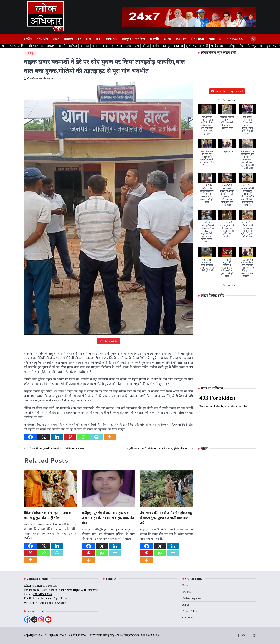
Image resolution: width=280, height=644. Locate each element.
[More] (110, 437)
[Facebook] (31, 437)
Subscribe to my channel (227, 91)
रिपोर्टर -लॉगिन (17, 46)
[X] (44, 437)
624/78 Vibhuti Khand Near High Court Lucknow (69, 590)
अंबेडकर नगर (36, 46)
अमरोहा (51, 46)
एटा (137, 46)
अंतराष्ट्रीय (42, 39)
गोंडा (241, 46)
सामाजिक (112, 39)
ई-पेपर (168, 39)
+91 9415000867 (43, 594)
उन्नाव (129, 46)
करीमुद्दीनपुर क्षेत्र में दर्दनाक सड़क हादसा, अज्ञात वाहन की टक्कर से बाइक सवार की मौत (108, 518)
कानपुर (167, 46)
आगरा (96, 46)
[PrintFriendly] (97, 437)
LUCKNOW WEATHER (227, 467)
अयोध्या (73, 46)
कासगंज (178, 46)
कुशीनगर (191, 46)
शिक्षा (98, 39)
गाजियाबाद (217, 46)
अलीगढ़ (85, 46)
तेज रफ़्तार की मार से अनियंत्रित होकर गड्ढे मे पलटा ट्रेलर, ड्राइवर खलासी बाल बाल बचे (166, 518)
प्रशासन (69, 39)
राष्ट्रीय (28, 39)
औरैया (146, 46)
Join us (181, 39)
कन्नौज (156, 46)
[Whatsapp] (83, 437)
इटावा (120, 46)
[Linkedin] (57, 437)
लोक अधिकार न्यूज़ (33, 79)
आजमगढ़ (108, 46)
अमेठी (62, 46)
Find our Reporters (206, 39)
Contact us (234, 39)
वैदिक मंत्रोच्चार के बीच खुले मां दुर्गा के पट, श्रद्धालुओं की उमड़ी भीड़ (48, 515)
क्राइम (56, 39)
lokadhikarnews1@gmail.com (50, 598)
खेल (89, 39)
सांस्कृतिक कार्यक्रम (133, 39)
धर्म (79, 39)
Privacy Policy (190, 611)
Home (185, 585)
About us (187, 592)
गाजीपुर (231, 46)
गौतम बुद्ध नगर (268, 46)
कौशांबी (204, 46)
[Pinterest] (70, 437)
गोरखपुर (251, 46)
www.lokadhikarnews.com (51, 603)
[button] (231, 100)
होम (3, 46)
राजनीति (154, 39)
